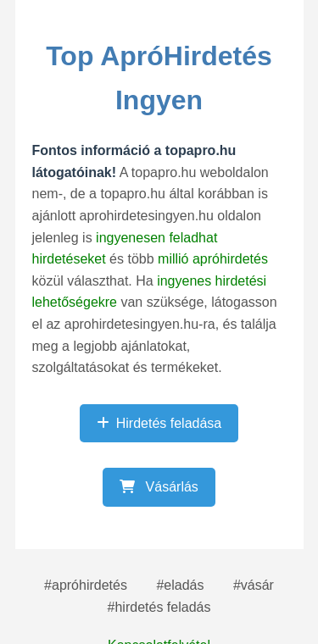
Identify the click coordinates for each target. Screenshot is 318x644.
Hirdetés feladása (159, 423)
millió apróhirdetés (213, 259)
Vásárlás (159, 487)
